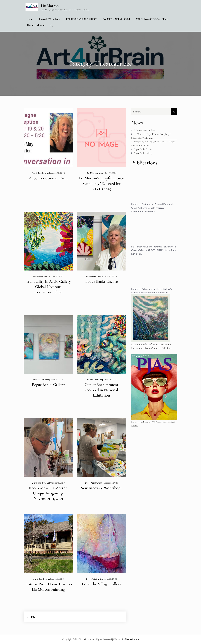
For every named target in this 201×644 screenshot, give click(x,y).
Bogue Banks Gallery (48, 385)
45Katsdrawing (42, 173)
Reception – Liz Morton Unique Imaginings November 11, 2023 (48, 493)
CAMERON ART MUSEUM (116, 19)
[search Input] (154, 112)
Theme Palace (132, 639)
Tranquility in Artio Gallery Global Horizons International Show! (48, 287)
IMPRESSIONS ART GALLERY (81, 19)
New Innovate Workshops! (101, 488)
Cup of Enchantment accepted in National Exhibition (101, 390)
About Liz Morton (36, 25)
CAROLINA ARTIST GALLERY (152, 19)
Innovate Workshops (50, 19)
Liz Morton (51, 6)
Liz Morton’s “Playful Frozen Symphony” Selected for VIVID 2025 (101, 183)
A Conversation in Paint (48, 178)
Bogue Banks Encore (102, 281)
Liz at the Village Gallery (101, 584)
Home (30, 19)
